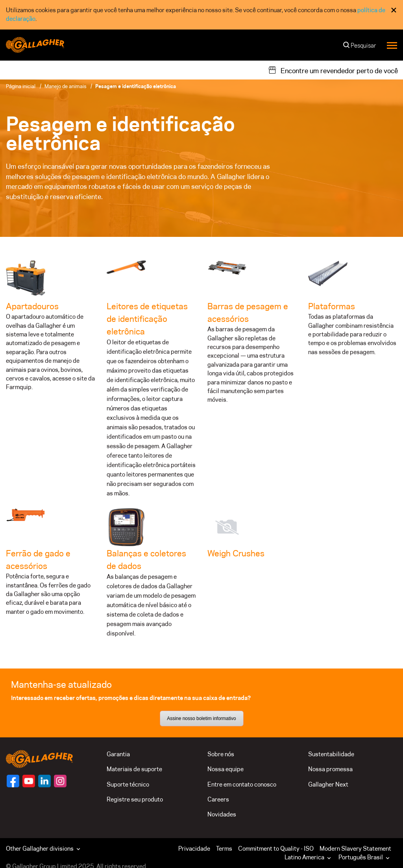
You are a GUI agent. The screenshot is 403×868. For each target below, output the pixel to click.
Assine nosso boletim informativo (201, 718)
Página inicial (21, 86)
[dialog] (201, 15)
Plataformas (332, 306)
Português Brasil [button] (365, 857)
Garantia (118, 754)
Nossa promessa (330, 769)
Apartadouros (32, 306)
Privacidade (194, 849)
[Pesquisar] (360, 47)
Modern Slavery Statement (355, 849)
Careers (218, 799)
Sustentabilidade (331, 754)
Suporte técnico (128, 784)
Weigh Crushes (236, 553)
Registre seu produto (135, 799)
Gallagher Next (328, 784)
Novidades (222, 814)
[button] (310, 857)
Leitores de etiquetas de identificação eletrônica (147, 319)
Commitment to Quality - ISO (276, 849)
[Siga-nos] (13, 781)
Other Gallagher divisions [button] (44, 849)
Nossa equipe (226, 769)
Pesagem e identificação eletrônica (136, 86)
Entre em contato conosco (242, 784)
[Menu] (392, 45)
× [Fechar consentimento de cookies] (394, 10)
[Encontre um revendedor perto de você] (333, 70)
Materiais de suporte (134, 769)
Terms (224, 849)
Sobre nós (221, 754)
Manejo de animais (65, 86)
